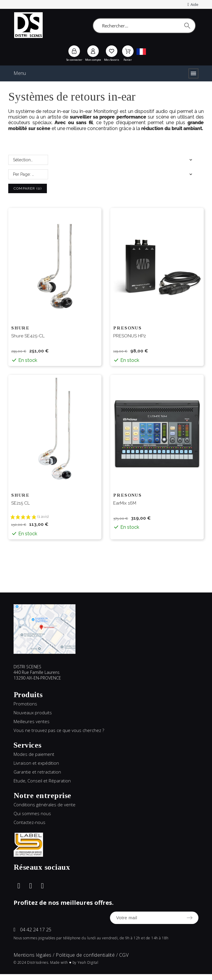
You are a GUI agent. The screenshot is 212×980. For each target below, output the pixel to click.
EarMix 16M (125, 503)
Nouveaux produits (33, 713)
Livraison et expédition (36, 763)
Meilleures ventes (32, 721)
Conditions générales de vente (45, 805)
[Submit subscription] (190, 918)
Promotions (25, 704)
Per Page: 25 (25, 174)
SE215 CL (20, 503)
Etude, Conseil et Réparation (42, 781)
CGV (124, 955)
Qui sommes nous (32, 813)
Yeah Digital (88, 962)
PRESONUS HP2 (130, 336)
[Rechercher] (144, 26)
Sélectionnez (25, 160)
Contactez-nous (29, 822)
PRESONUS (127, 328)
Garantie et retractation (37, 772)
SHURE (20, 328)
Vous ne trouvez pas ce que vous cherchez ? (59, 730)
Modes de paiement (34, 754)
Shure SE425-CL (28, 336)
